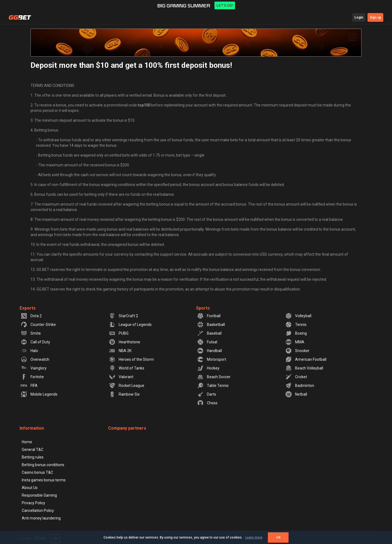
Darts (207, 394)
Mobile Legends (39, 394)
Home (27, 442)
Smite (31, 333)
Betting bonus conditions (43, 465)
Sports (203, 308)
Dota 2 (31, 316)
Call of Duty (35, 342)
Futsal (207, 342)
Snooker (297, 351)
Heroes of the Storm (131, 359)
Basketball (211, 325)
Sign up (375, 17)
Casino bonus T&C (37, 472)
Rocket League (127, 386)
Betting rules (33, 457)
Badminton (300, 386)
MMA (295, 342)
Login (359, 17)
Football (209, 316)
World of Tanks (127, 368)
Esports (28, 308)
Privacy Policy (33, 503)
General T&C (33, 450)
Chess (207, 403)
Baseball (209, 333)
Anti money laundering (41, 518)
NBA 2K (120, 351)
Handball (209, 351)
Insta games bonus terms (44, 480)
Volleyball (298, 316)
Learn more (254, 537)
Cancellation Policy (38, 511)
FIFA (29, 386)
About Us (30, 488)
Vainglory (34, 368)
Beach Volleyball (304, 368)
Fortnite (32, 377)
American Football (306, 359)
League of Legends (130, 325)
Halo (29, 351)
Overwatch (35, 359)
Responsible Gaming (39, 495)
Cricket (296, 377)
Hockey (208, 368)
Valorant (121, 377)
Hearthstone (125, 342)
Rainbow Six (124, 394)
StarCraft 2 (123, 316)
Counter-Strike (38, 325)
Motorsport (212, 359)
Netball (296, 394)
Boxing (296, 333)
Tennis (296, 325)
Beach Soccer (214, 377)
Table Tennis (213, 386)
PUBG (119, 333)
